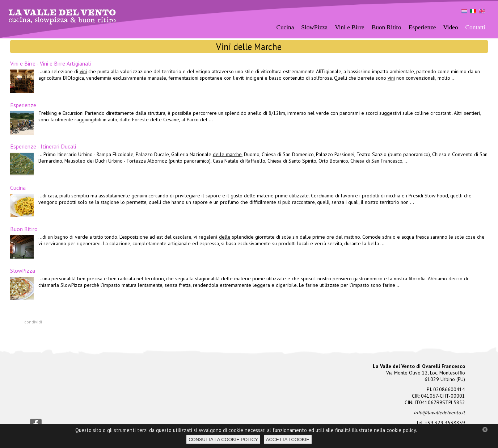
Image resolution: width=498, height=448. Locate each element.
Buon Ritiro (387, 27)
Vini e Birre (349, 27)
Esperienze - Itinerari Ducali (43, 146)
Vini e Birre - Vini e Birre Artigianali (50, 63)
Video (450, 27)
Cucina (18, 188)
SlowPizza (314, 27)
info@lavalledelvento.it (439, 413)
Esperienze (23, 105)
